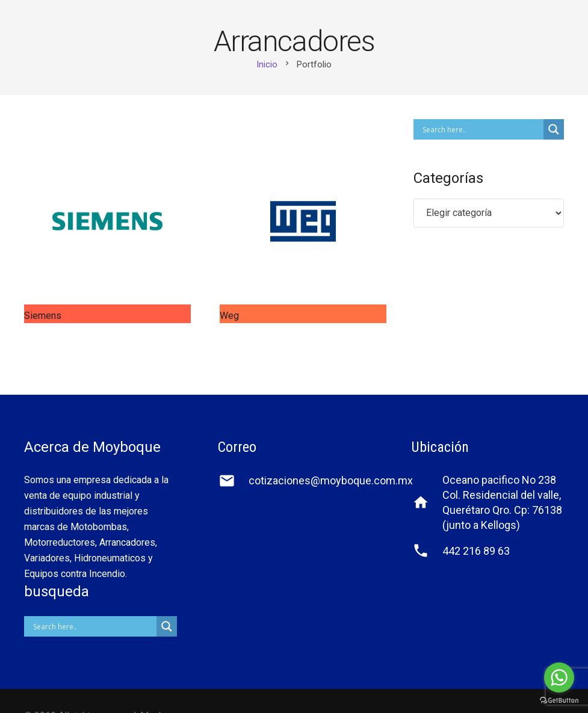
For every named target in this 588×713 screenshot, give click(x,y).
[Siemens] (107, 221)
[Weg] (303, 221)
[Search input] (481, 129)
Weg (229, 316)
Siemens (43, 316)
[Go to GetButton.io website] (559, 701)
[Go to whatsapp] (559, 678)
